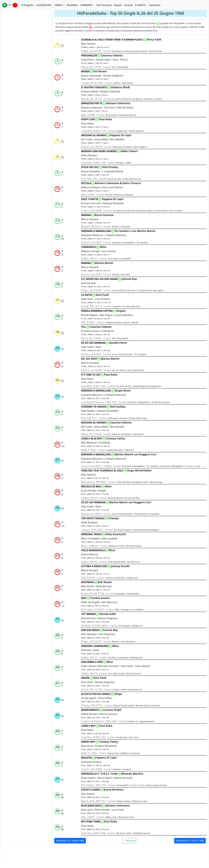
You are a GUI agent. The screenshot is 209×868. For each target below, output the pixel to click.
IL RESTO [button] (140, 5)
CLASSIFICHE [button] (43, 5)
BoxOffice (73, 5)
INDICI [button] (59, 5)
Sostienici (155, 5)
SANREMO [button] (86, 5)
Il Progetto (28, 5)
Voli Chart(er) (104, 5)
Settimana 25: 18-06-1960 (70, 841)
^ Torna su (130, 841)
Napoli (118, 5)
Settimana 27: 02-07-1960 (190, 841)
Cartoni (128, 5)
